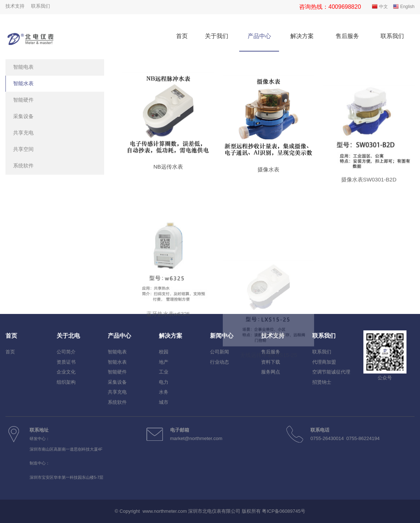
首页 (182, 36)
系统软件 (23, 166)
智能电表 (23, 67)
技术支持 (15, 6)
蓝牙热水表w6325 (168, 351)
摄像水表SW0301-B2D (369, 199)
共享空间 (23, 149)
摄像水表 (268, 179)
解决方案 (302, 36)
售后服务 (347, 36)
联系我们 (41, 6)
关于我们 (217, 36)
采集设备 (23, 116)
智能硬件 (23, 100)
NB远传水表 (168, 170)
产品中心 (259, 36)
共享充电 (23, 133)
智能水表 (23, 83)
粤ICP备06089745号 (284, 511)
